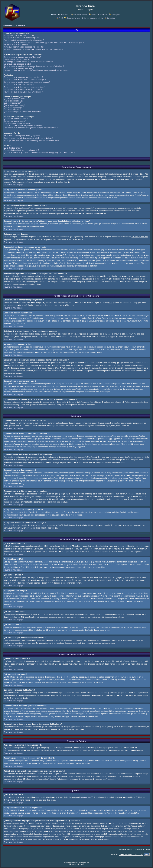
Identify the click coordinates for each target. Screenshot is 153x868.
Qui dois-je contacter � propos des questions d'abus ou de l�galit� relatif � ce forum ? (39, 153)
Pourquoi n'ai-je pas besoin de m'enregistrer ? (22, 38)
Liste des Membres (79, 15)
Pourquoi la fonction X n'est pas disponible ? (21, 150)
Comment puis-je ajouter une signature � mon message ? (27, 82)
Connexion (110, 18)
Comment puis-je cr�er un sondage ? (19, 85)
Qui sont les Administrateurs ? (16, 119)
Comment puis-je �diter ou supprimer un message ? (25, 80)
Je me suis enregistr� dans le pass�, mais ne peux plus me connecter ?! (33, 49)
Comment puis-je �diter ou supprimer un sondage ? (25, 87)
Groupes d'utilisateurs (98, 15)
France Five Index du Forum (14, 26)
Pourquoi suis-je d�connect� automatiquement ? (24, 40)
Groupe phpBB (87, 797)
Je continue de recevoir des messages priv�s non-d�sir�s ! (28, 138)
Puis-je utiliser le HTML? (13, 101)
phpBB (72, 863)
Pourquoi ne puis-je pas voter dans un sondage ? (23, 92)
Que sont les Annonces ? (14, 107)
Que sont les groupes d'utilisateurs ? (18, 123)
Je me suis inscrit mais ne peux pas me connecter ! (24, 47)
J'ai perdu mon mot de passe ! (16, 45)
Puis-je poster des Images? (15, 105)
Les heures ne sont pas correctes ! (17, 59)
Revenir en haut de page (14, 185)
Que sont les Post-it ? (12, 109)
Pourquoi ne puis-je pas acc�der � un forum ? (23, 90)
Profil (60, 18)
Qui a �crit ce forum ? (13, 148)
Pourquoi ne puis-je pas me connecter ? (20, 36)
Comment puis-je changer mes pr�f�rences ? (22, 57)
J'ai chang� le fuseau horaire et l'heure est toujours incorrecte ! (29, 62)
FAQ (54, 15)
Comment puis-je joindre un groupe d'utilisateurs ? (24, 125)
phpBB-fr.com (81, 864)
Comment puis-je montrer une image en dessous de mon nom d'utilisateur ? (34, 66)
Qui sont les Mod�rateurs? (15, 121)
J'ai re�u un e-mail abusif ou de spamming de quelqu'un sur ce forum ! (32, 141)
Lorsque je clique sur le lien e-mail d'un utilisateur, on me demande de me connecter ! (38, 70)
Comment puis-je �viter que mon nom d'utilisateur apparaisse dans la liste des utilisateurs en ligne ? (44, 43)
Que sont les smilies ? (12, 103)
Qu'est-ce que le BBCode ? (15, 99)
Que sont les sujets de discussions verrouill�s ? (23, 112)
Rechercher (64, 15)
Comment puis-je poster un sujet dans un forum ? (23, 77)
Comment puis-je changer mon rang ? (19, 68)
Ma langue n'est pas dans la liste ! (17, 64)
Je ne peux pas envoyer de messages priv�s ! (22, 136)
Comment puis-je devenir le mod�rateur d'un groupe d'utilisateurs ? (31, 128)
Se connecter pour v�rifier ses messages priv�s (84, 18)
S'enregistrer (115, 15)
